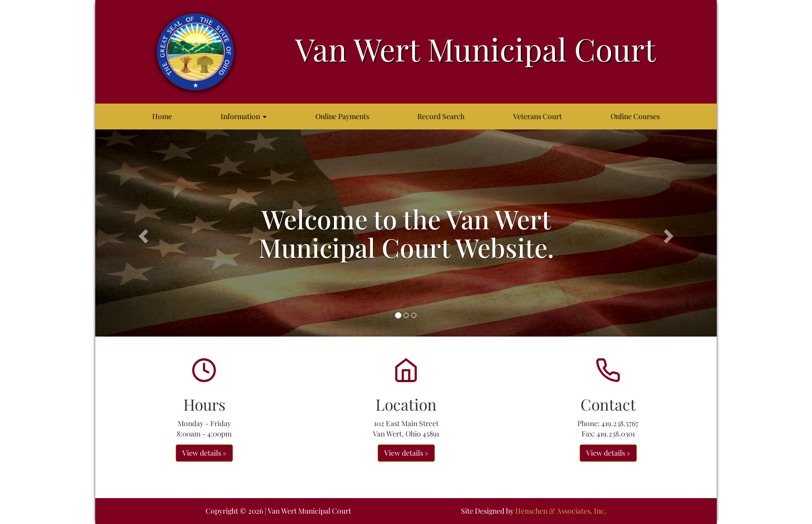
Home (162, 116)
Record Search (441, 116)
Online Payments (342, 116)
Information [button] (244, 116)
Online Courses (635, 116)
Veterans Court (538, 116)
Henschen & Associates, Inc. (561, 511)
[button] (142, 233)
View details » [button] (204, 453)
